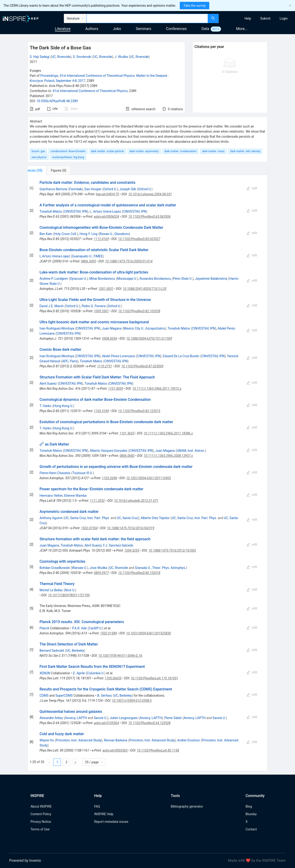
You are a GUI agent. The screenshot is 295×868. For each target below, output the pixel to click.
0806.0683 (127, 456)
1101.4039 (116, 389)
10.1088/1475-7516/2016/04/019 (131, 528)
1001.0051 (106, 289)
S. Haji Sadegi (40, 57)
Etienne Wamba (75, 496)
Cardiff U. (96, 628)
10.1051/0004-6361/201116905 (148, 478)
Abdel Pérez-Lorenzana (118, 356)
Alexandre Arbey (51, 718)
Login (284, 18)
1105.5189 (101, 411)
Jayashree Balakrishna (211, 279)
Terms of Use (40, 829)
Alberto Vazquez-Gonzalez (108, 451)
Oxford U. (110, 189)
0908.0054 (110, 339)
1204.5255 (132, 550)
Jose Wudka (98, 568)
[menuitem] (248, 18)
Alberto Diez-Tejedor (155, 518)
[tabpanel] (147, 473)
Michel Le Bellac (51, 590)
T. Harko (45, 406)
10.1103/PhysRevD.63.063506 (149, 217)
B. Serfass (105, 696)
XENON (45, 673)
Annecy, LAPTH (76, 718)
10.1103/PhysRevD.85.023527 (139, 239)
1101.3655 (127, 433)
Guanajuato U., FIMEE (87, 256)
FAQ (97, 806)
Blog (249, 806)
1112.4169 (101, 239)
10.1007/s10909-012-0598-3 (132, 701)
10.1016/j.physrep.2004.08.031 (150, 194)
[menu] (257, 18)
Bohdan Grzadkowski (55, 568)
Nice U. (70, 590)
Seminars (143, 29)
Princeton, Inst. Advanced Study (79, 740)
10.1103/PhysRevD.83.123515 (139, 411)
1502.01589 (109, 633)
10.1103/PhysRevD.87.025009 (142, 366)
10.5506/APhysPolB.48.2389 (57, 101)
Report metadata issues (111, 822)
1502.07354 (89, 528)
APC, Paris (70, 361)
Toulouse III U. (83, 473)
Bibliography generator (187, 806)
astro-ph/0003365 (115, 750)
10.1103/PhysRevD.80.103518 (139, 573)
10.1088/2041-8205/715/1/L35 (145, 289)
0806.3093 (88, 261)
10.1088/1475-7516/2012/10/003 (172, 550)
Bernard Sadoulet (52, 651)
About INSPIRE (41, 806)
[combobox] (147, 18)
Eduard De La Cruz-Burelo (181, 356)
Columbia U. (96, 673)
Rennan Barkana (116, 740)
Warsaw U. (79, 568)
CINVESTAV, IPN (76, 211)
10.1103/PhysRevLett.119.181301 (154, 678)
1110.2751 (105, 366)
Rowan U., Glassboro (114, 234)
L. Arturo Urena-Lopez (105, 211)
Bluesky (251, 814)
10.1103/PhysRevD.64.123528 (149, 723)
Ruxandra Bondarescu (155, 279)
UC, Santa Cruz (127, 518)
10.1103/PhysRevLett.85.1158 (158, 750)
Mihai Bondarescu (102, 279)
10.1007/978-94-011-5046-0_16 (120, 656)
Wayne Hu (47, 740)
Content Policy (41, 814)
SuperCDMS (64, 696)
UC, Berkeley (75, 651)
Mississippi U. (127, 279)
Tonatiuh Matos (51, 211)
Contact (251, 829)
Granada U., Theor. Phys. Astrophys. (160, 568)
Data (205, 29)
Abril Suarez (48, 383)
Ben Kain (46, 234)
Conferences (176, 29)
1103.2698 (109, 478)
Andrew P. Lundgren (54, 279)
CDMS (44, 696)
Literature (63, 29)
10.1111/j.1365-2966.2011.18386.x (168, 433)
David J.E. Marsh (51, 306)
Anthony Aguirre (51, 518)
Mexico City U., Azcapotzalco (144, 328)
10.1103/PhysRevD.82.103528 (139, 311)
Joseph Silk (128, 189)
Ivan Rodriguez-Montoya (57, 328)
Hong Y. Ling (88, 234)
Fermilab (76, 189)
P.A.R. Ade (79, 628)
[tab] (43, 170)
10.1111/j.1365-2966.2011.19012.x (157, 389)
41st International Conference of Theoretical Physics (90, 91)
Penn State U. (183, 279)
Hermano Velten (51, 496)
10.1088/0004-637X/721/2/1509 (149, 339)
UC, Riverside (61, 57)
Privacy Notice (41, 822)
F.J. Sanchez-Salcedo (118, 545)
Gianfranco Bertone (53, 189)
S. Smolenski (82, 57)
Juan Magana (112, 328)
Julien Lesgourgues (124, 718)
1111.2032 (97, 501)
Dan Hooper (93, 189)
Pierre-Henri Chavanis (55, 473)
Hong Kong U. (63, 406)
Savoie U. (100, 718)
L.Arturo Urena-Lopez (55, 256)
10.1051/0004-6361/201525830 (148, 633)
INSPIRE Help (104, 814)
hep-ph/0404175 (107, 194)
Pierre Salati (173, 718)
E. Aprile (79, 673)
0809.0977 (101, 573)
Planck (44, 628)
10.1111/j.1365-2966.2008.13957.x (168, 456)
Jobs (117, 29)
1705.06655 (113, 678)
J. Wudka (121, 57)
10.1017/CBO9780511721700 (69, 595)
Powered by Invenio (25, 861)
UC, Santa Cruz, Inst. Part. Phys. (87, 518)
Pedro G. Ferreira (94, 306)
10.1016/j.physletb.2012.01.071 (136, 501)
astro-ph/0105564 (106, 723)
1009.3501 (101, 311)
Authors (92, 29)
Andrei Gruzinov (189, 740)
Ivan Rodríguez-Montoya (57, 356)
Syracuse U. (78, 279)
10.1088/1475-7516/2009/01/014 (129, 261)
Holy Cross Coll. (66, 234)
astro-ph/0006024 (107, 217)
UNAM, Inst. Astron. (191, 451)
